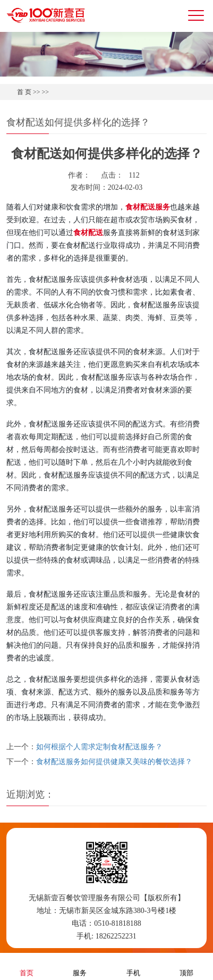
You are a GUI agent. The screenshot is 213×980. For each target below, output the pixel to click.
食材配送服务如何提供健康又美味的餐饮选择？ (114, 762)
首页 (27, 966)
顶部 (186, 966)
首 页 (24, 92)
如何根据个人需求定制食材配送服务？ (99, 747)
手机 (133, 966)
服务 (80, 966)
